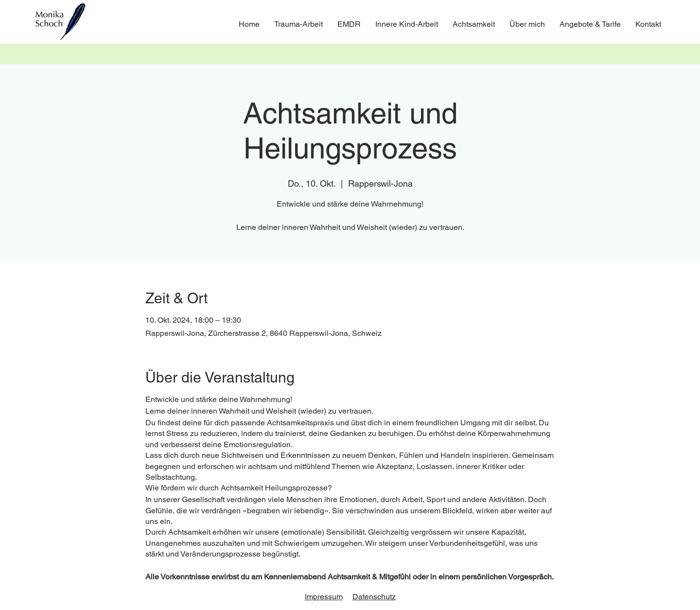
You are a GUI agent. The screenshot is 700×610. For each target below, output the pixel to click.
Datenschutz (374, 597)
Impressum (324, 597)
